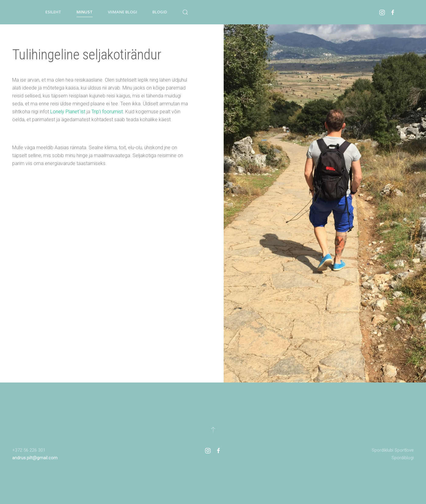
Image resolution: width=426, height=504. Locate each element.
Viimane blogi (122, 12)
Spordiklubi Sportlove (393, 450)
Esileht (53, 12)
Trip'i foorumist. (108, 112)
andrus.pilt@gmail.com (35, 458)
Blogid (160, 12)
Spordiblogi (403, 458)
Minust (85, 12)
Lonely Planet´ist (68, 112)
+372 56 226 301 (29, 450)
